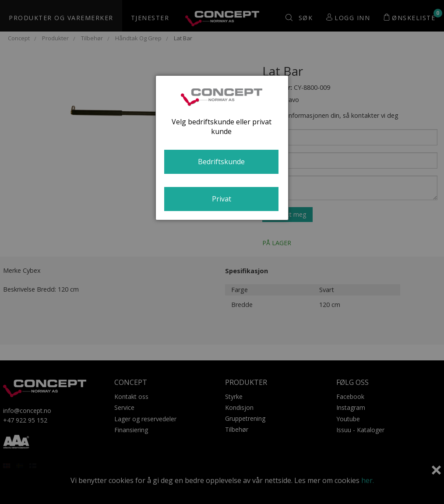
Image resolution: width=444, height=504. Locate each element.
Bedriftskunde (221, 162)
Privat (222, 199)
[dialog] (222, 148)
